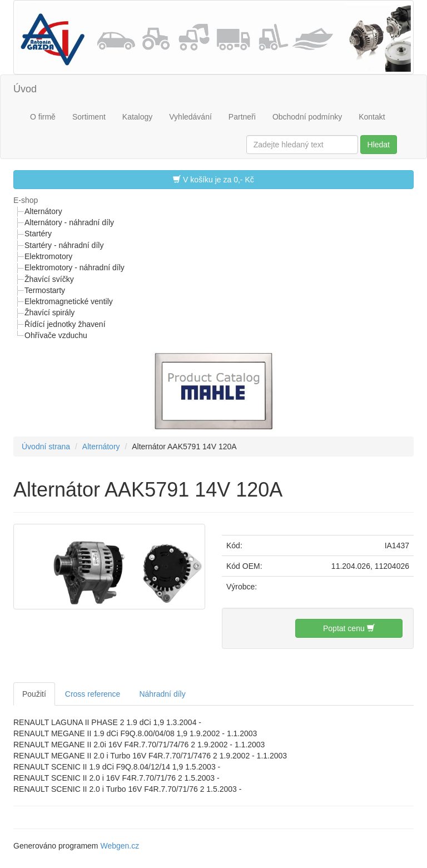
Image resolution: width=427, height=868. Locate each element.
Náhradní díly (162, 694)
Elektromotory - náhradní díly (75, 267)
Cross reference (93, 694)
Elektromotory (48, 256)
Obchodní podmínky (307, 117)
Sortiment (89, 117)
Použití (34, 694)
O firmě (43, 117)
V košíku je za (213, 179)
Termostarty (45, 290)
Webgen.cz (120, 846)
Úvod (25, 89)
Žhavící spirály (49, 313)
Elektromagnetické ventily (69, 301)
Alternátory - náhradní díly (69, 222)
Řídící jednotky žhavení (65, 324)
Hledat (379, 145)
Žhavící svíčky (49, 279)
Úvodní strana (46, 447)
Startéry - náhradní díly (64, 245)
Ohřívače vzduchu (56, 335)
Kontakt (372, 117)
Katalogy (137, 117)
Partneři (242, 117)
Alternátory (43, 211)
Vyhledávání (190, 117)
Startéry (38, 234)
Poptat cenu (349, 628)
